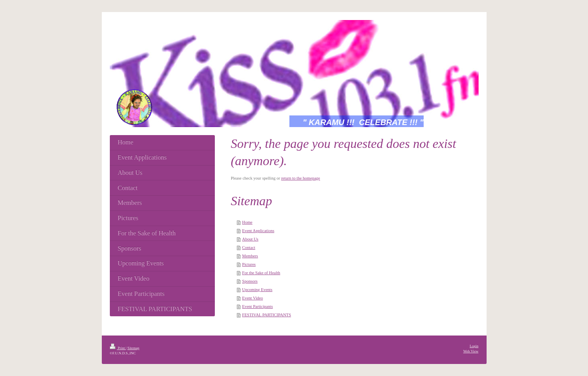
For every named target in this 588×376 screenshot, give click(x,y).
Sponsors (250, 281)
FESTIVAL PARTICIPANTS (267, 315)
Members (250, 256)
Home (247, 222)
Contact (249, 248)
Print (118, 348)
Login (474, 346)
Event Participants (258, 306)
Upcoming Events (257, 290)
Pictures (249, 264)
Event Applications (258, 231)
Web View (471, 351)
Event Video (253, 298)
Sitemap (133, 348)
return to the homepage (300, 178)
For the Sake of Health (261, 273)
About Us (250, 239)
